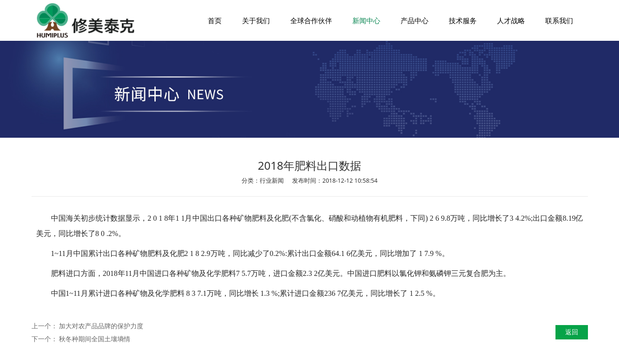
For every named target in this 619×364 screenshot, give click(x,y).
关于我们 (256, 20)
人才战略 (511, 20)
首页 (215, 20)
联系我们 (559, 20)
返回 (572, 332)
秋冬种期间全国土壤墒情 (95, 339)
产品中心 (415, 20)
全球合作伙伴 (311, 20)
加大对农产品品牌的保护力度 (101, 326)
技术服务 (463, 20)
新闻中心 (366, 20)
